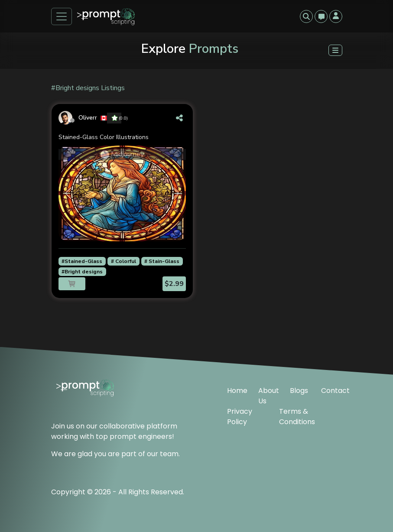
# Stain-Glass (162, 261)
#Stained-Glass (82, 261)
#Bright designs (82, 272)
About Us (269, 396)
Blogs (299, 391)
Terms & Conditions (297, 417)
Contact (332, 391)
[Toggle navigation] (62, 16)
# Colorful (123, 261)
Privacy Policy (240, 417)
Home (237, 391)
